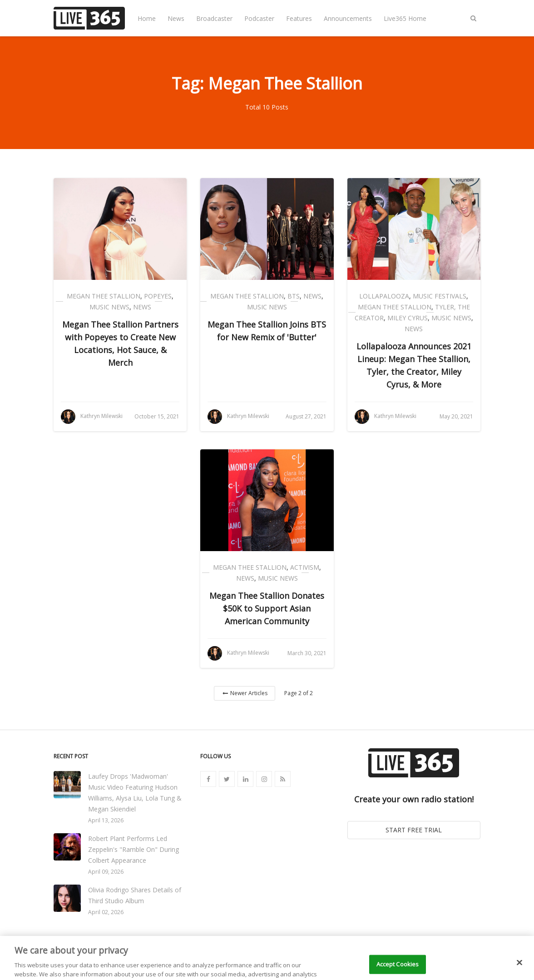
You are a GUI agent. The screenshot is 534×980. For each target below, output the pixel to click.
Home (147, 18)
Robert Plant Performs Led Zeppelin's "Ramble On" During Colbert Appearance (133, 849)
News (176, 18)
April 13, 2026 (106, 820)
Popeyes (158, 296)
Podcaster (259, 18)
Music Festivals (440, 296)
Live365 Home (405, 18)
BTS (294, 296)
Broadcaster (214, 18)
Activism (305, 567)
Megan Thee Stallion (104, 296)
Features (299, 18)
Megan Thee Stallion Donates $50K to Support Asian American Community (267, 608)
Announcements (348, 18)
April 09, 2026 (106, 872)
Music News (109, 307)
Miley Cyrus (408, 318)
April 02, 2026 (106, 912)
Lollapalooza (384, 296)
